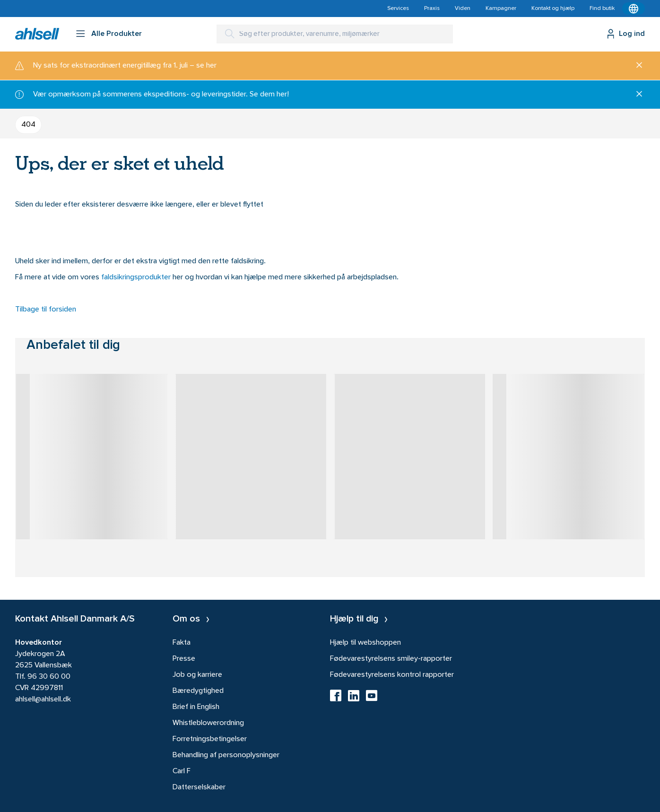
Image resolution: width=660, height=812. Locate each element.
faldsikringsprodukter (137, 277)
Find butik (602, 9)
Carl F (182, 771)
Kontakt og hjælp (553, 9)
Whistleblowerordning (208, 723)
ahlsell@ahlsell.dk (43, 700)
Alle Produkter (117, 34)
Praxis (432, 9)
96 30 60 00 (49, 677)
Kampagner (501, 9)
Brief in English (196, 707)
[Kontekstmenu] (634, 9)
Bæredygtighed (198, 691)
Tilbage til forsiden (46, 310)
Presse (184, 659)
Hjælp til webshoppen (365, 643)
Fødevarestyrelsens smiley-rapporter (391, 659)
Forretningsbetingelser (210, 739)
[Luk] (636, 66)
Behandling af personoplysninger (226, 755)
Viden (463, 9)
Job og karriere (197, 675)
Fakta (182, 643)
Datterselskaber (199, 787)
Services (398, 9)
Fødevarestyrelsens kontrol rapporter (392, 675)
